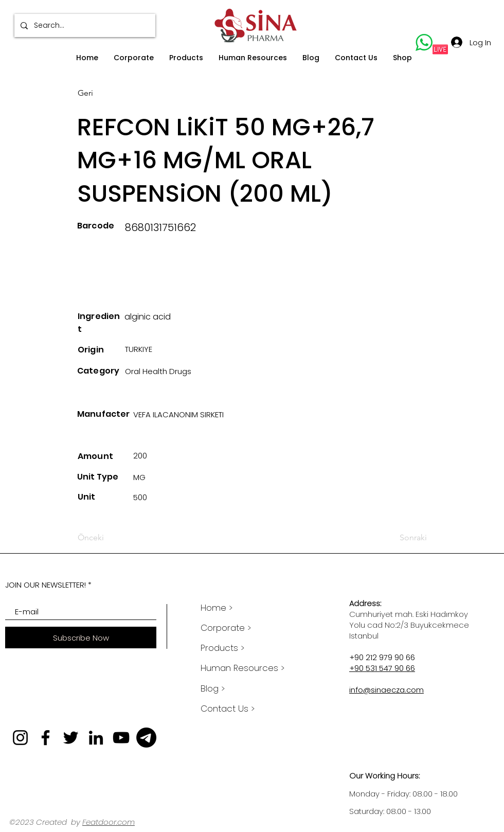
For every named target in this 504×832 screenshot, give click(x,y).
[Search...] (84, 25)
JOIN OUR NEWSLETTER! (46, 585)
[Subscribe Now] (81, 638)
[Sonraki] (401, 538)
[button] (134, 58)
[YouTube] (121, 738)
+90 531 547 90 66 (382, 668)
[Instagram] (20, 738)
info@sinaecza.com (386, 690)
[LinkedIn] (96, 738)
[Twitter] (71, 738)
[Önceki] (112, 538)
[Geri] (112, 93)
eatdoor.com (110, 822)
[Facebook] (46, 738)
